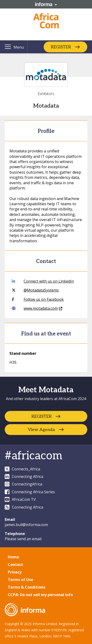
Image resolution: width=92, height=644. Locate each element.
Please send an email (23, 539)
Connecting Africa (24, 477)
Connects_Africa (22, 469)
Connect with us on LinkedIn (43, 281)
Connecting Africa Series (30, 492)
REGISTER (61, 47)
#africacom (33, 456)
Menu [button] (19, 47)
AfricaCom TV (20, 499)
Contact (15, 565)
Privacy (15, 572)
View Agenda (41, 429)
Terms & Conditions (27, 587)
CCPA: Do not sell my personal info (40, 595)
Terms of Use (21, 580)
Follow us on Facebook (38, 299)
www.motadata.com (37, 308)
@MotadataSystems (35, 290)
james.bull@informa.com (26, 525)
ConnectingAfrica (23, 484)
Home (13, 557)
